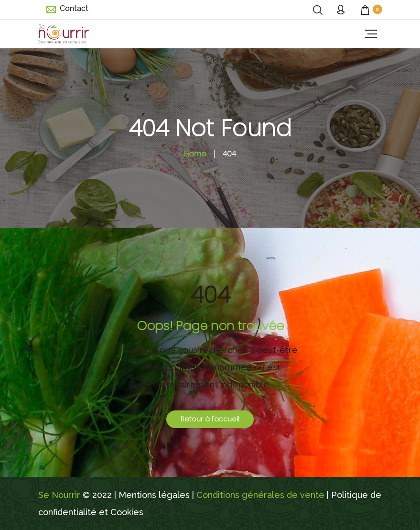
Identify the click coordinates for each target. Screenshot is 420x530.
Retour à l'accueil (210, 419)
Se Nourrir (59, 495)
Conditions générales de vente (260, 495)
